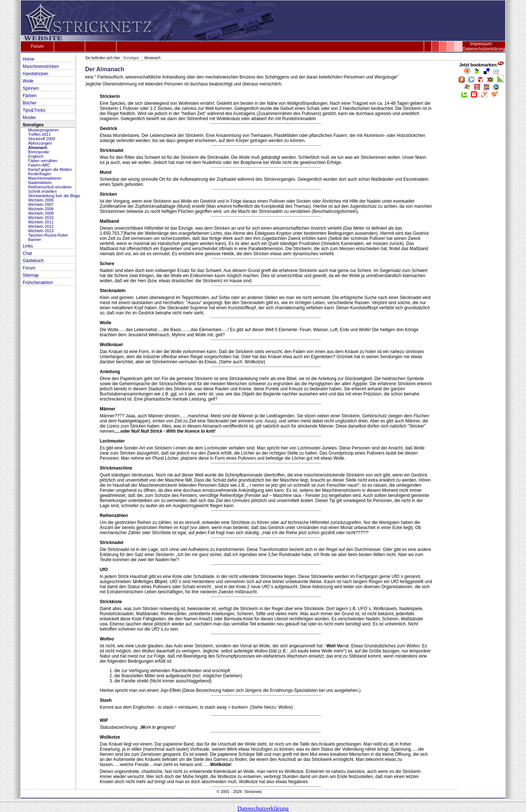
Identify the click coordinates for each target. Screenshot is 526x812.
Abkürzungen (40, 143)
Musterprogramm (43, 130)
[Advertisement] (481, 212)
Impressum (481, 44)
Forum (37, 46)
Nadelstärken (40, 183)
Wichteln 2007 (41, 204)
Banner (35, 240)
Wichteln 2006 (41, 200)
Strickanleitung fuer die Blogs (54, 196)
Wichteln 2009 (41, 213)
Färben (30, 96)
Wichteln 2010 (41, 218)
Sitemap (31, 275)
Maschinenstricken (41, 66)
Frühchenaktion (38, 283)
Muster (29, 118)
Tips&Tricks (34, 110)
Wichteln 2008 (41, 209)
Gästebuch (33, 261)
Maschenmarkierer (45, 178)
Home (28, 59)
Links (28, 246)
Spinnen (31, 88)
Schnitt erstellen (42, 191)
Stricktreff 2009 (42, 139)
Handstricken (35, 74)
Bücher (30, 103)
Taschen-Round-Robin (48, 235)
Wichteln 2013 (41, 231)
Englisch (36, 156)
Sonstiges (33, 125)
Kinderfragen (40, 174)
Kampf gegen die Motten (50, 169)
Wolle (28, 81)
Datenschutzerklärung (484, 49)
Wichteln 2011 (41, 222)
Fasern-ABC (39, 165)
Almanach (38, 148)
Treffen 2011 (39, 134)
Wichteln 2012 (41, 226)
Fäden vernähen (43, 161)
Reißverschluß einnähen (50, 187)
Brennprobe (39, 152)
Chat (27, 253)
